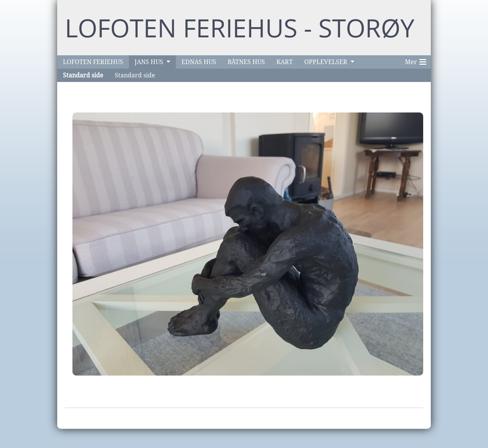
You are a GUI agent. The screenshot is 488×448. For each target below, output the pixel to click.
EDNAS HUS (199, 62)
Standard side (83, 75)
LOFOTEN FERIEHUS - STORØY (240, 28)
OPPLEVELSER (326, 62)
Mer (416, 61)
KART (285, 62)
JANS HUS (149, 62)
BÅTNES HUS (246, 62)
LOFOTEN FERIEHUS (93, 62)
